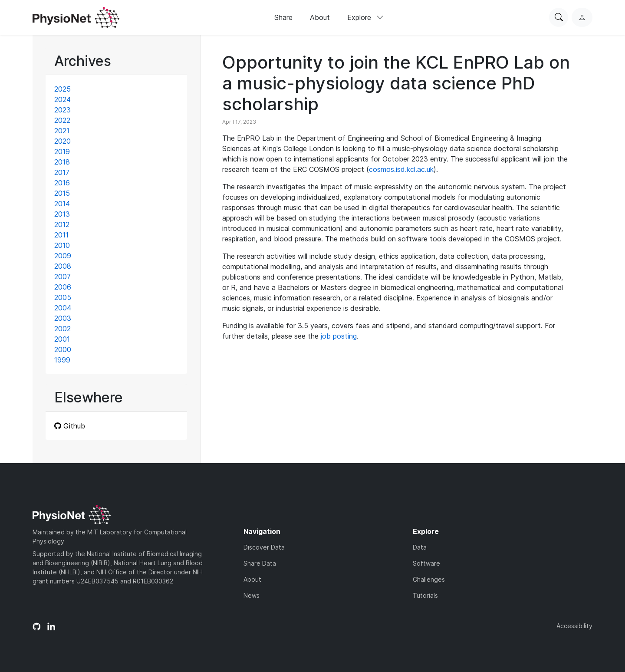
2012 (62, 224)
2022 (62, 120)
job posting (339, 336)
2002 (62, 329)
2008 (63, 266)
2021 (62, 131)
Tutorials (425, 595)
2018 (62, 162)
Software (426, 563)
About (320, 17)
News (252, 595)
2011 (61, 235)
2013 (62, 214)
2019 (62, 152)
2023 (62, 110)
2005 (63, 297)
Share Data (260, 563)
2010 (62, 245)
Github (70, 426)
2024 (62, 99)
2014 (62, 204)
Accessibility (574, 626)
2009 (63, 256)
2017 (62, 172)
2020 (62, 141)
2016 (62, 183)
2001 (62, 339)
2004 (63, 308)
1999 (62, 360)
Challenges (429, 579)
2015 (62, 193)
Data (420, 547)
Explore (365, 17)
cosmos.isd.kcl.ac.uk (401, 169)
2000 (63, 349)
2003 (63, 318)
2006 (63, 287)
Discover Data (264, 547)
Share (283, 17)
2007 (62, 277)
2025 (62, 89)
